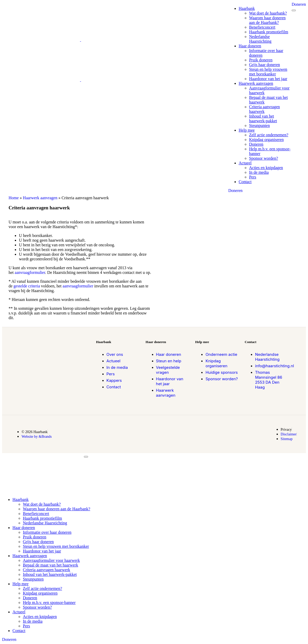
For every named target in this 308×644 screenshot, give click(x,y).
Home (14, 198)
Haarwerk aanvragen (40, 198)
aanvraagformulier (30, 272)
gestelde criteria (27, 286)
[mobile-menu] (294, 10)
